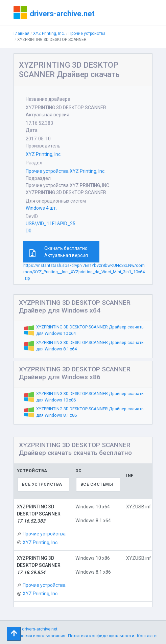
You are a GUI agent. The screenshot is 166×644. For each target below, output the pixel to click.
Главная (21, 33)
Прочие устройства (87, 33)
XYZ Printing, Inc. (49, 33)
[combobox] (43, 484)
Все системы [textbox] (97, 484)
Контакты (147, 636)
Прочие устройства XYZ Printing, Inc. (66, 171)
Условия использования (40, 636)
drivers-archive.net (62, 14)
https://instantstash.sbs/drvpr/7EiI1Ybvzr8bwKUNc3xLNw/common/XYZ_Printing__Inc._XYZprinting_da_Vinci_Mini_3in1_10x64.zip (84, 272)
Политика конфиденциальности (101, 636)
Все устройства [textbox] (42, 484)
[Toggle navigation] (14, 634)
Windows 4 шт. (41, 208)
